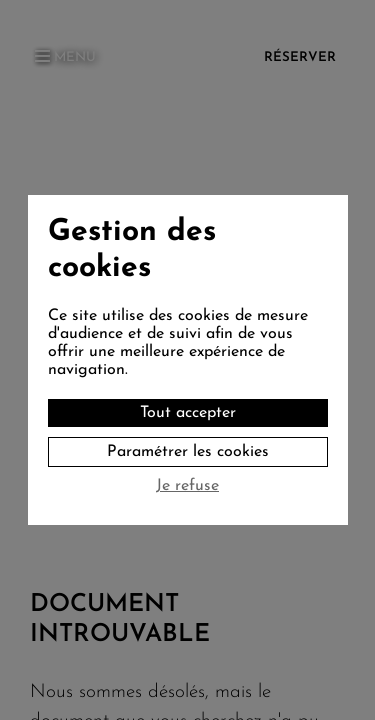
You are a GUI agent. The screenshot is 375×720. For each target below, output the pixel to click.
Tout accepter (188, 413)
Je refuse (187, 486)
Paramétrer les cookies (188, 452)
